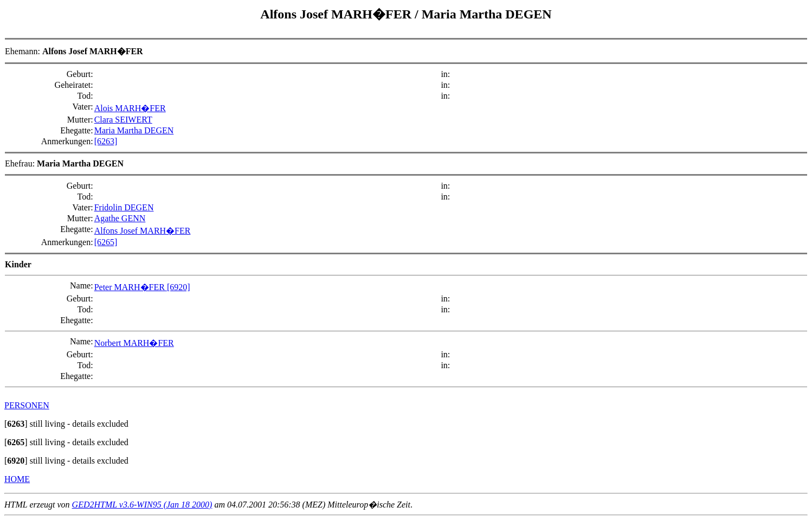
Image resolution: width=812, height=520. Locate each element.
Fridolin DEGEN (124, 207)
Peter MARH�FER (131, 287)
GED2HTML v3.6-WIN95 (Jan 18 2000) (142, 505)
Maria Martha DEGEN (487, 14)
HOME (17, 479)
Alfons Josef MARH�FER (337, 14)
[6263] (106, 141)
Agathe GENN (120, 218)
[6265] (106, 242)
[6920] (179, 287)
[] (16, 424)
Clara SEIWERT (123, 120)
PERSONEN (27, 405)
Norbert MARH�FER (134, 343)
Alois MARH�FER (130, 108)
